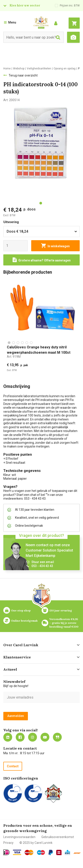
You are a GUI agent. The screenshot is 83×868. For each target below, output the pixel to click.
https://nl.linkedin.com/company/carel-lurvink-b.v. (8, 737)
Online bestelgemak (24, 621)
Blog (57, 737)
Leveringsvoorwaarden (19, 837)
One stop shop (21, 610)
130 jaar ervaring (61, 610)
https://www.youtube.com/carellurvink (45, 737)
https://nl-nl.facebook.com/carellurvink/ (20, 737)
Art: (14, 357)
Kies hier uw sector (25, 5)
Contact (13, 766)
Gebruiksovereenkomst (58, 837)
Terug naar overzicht (23, 75)
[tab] (41, 203)
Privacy (8, 843)
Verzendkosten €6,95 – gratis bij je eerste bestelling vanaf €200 (64, 623)
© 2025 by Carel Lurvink (36, 843)
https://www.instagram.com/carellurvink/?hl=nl (33, 737)
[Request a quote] (41, 260)
